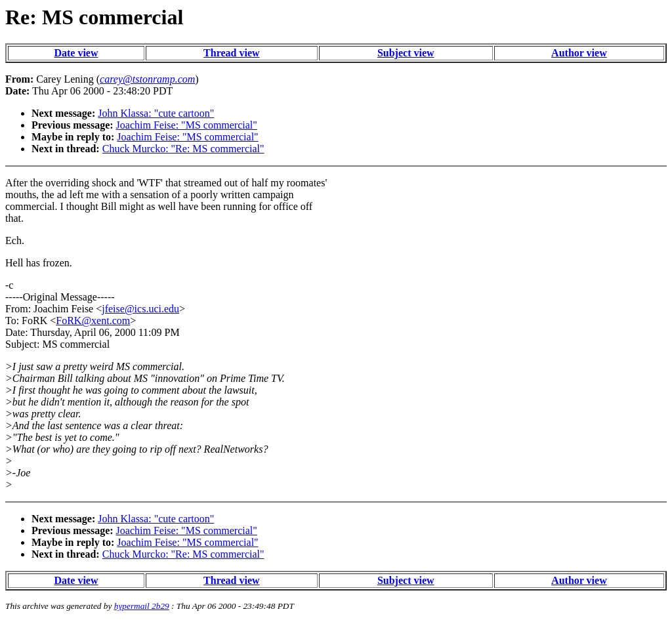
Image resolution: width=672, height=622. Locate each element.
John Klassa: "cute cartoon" (156, 113)
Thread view (231, 53)
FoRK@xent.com (93, 321)
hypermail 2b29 (142, 606)
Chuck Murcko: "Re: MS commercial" (183, 149)
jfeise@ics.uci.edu (140, 309)
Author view (579, 53)
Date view (76, 53)
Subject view (406, 53)
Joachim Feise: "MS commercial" (187, 125)
